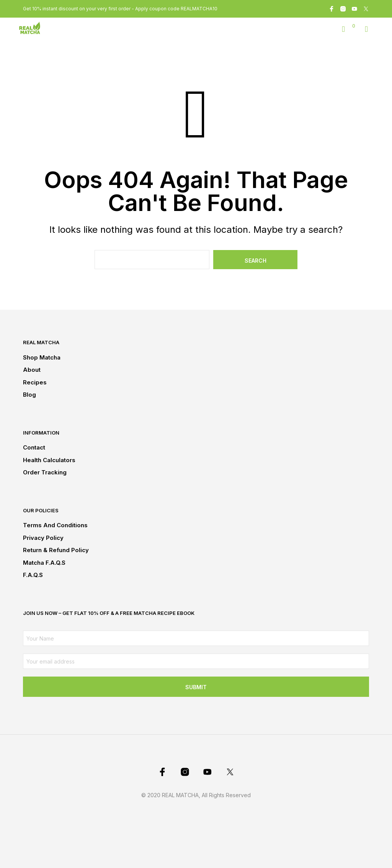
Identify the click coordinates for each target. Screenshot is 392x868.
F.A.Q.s (33, 575)
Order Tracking (45, 472)
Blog (29, 395)
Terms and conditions (55, 525)
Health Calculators (49, 460)
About (32, 370)
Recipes (35, 382)
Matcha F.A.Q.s (44, 563)
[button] (349, 26)
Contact (34, 447)
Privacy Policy (43, 538)
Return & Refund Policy (56, 550)
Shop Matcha (42, 357)
